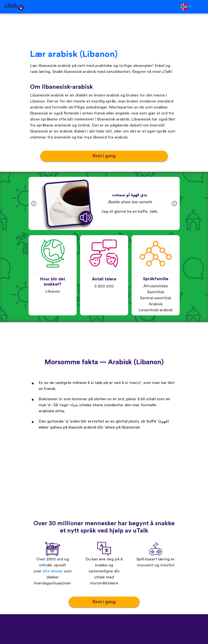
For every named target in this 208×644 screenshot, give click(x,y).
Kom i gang (104, 156)
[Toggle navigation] (202, 7)
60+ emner (53, 571)
